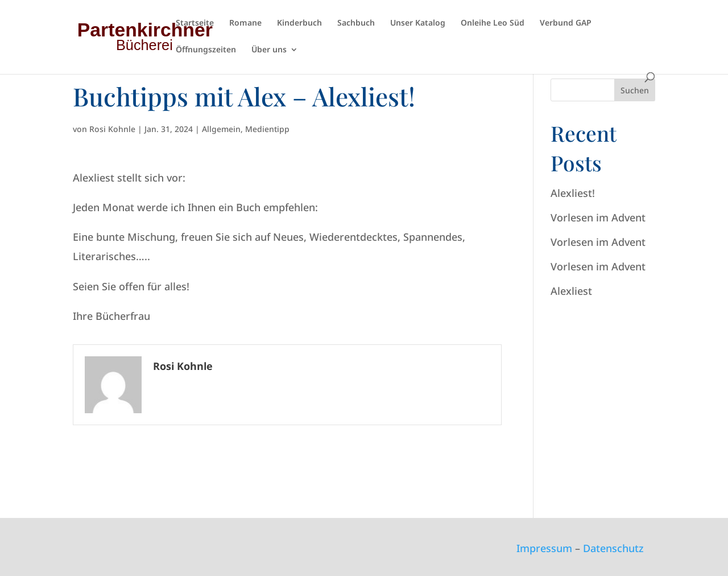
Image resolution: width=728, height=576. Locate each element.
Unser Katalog (418, 23)
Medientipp (267, 129)
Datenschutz (613, 548)
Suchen (635, 90)
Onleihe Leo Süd (493, 23)
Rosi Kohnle (112, 129)
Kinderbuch (299, 23)
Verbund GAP (566, 23)
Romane (245, 23)
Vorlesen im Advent (598, 217)
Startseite (195, 23)
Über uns (269, 50)
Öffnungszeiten (206, 50)
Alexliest (571, 291)
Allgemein (221, 129)
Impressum (544, 548)
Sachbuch (356, 23)
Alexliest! (573, 193)
